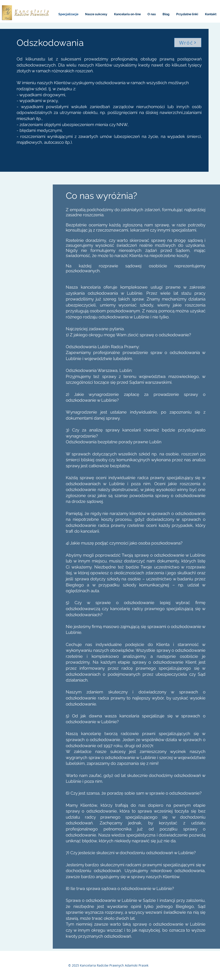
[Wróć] (188, 43)
